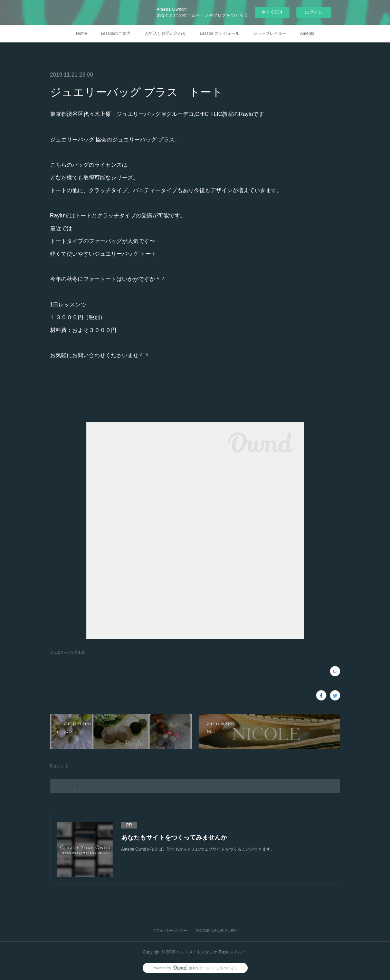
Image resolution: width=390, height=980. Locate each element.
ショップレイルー (270, 33)
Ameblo (307, 33)
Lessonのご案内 (116, 33)
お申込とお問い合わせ (165, 33)
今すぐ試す (272, 12)
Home (82, 33)
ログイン (314, 12)
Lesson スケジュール (220, 33)
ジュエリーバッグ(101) (68, 652)
